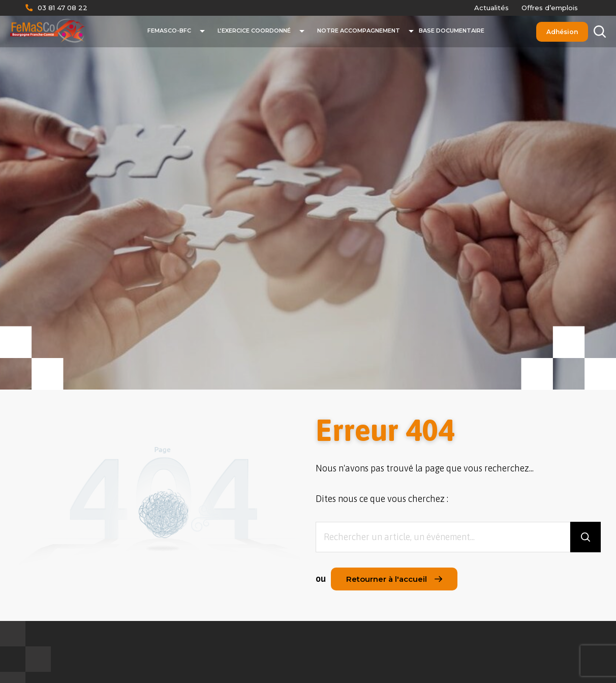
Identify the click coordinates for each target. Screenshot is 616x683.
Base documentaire (452, 31)
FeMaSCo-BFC (169, 31)
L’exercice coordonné (254, 31)
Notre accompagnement (359, 31)
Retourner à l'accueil (394, 579)
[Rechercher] (599, 32)
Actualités (491, 8)
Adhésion (562, 32)
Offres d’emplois (550, 8)
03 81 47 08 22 (63, 8)
